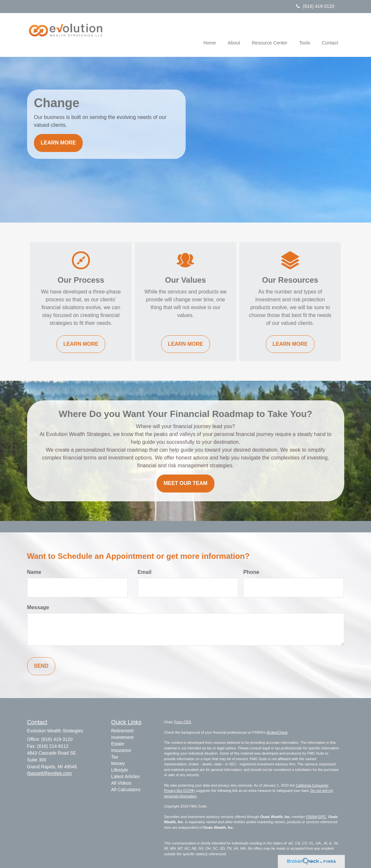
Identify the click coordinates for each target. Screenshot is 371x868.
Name (34, 572)
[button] (234, 34)
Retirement (122, 731)
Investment (122, 737)
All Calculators (126, 790)
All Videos (121, 783)
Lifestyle (119, 770)
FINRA (311, 817)
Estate (118, 744)
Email (145, 572)
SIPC (322, 817)
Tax (115, 757)
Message (38, 607)
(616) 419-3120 (315, 6)
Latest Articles (125, 776)
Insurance (121, 750)
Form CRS (183, 722)
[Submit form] (41, 666)
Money (118, 763)
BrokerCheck (277, 732)
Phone (251, 572)
